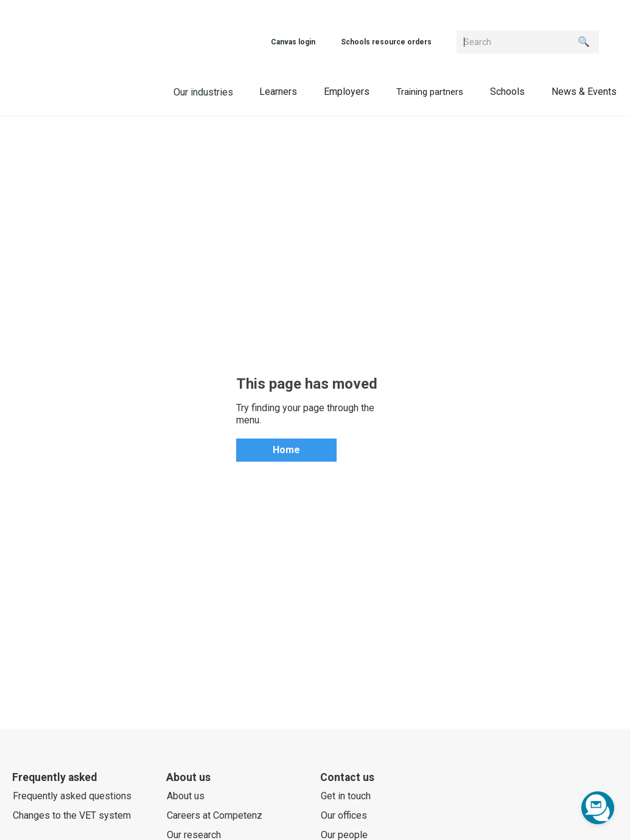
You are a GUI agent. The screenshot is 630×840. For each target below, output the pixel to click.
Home (286, 450)
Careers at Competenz (215, 815)
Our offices (344, 815)
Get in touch (346, 796)
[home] (89, 91)
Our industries (203, 92)
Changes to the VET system (72, 815)
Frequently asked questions (72, 796)
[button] (278, 91)
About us (186, 796)
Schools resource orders (386, 42)
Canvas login (293, 42)
